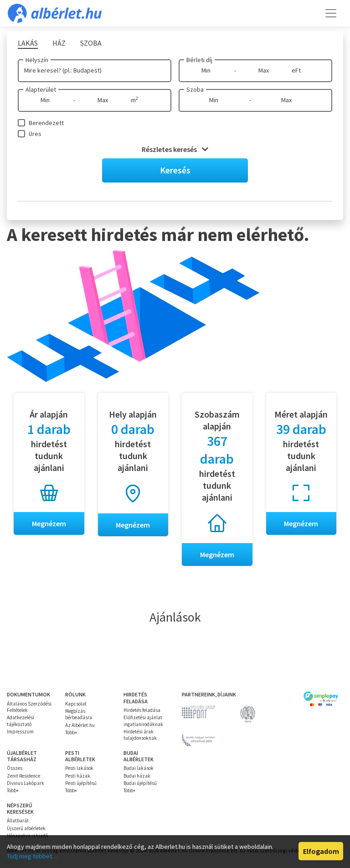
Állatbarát (18, 821)
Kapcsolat (76, 704)
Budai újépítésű (140, 783)
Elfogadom (321, 851)
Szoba (195, 89)
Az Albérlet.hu (80, 725)
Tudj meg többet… (32, 856)
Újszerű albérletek (26, 828)
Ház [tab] (59, 43)
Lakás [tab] (28, 43)
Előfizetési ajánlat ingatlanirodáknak (143, 721)
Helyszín (37, 60)
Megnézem (49, 523)
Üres (35, 134)
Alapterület (41, 89)
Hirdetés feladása (142, 710)
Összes (15, 769)
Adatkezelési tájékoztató (21, 721)
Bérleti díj (199, 60)
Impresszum (20, 732)
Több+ (71, 732)
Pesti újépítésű (81, 783)
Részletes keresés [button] (175, 149)
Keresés (175, 170)
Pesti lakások (79, 769)
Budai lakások (139, 769)
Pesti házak (78, 776)
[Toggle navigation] (331, 13)
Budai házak (137, 776)
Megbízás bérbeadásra (79, 714)
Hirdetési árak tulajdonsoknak (140, 735)
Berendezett (46, 123)
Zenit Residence (23, 776)
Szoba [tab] (91, 43)
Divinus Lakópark (26, 783)
